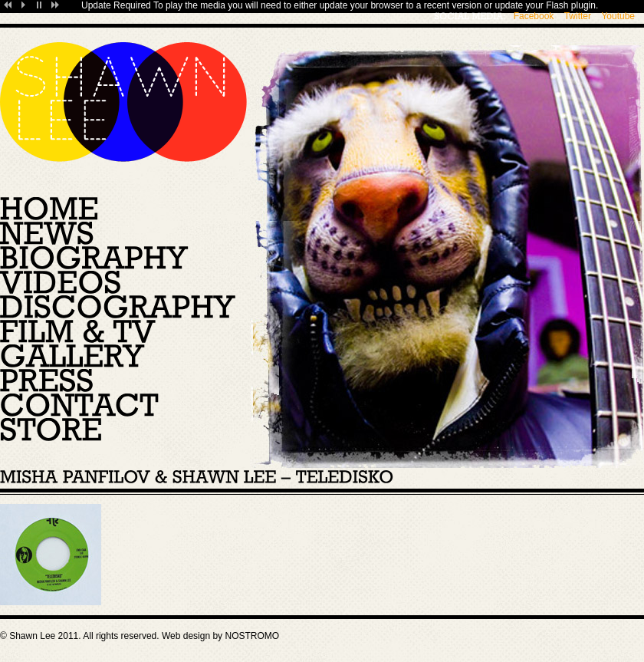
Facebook (534, 16)
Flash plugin (571, 5)
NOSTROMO (252, 636)
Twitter (578, 16)
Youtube (618, 16)
